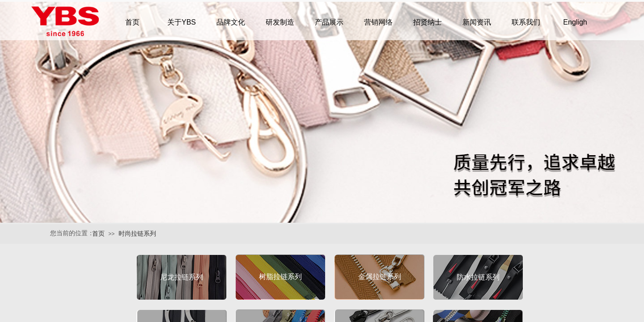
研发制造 (280, 22)
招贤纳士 (428, 22)
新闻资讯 (477, 22)
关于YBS (182, 22)
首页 (98, 234)
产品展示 (329, 22)
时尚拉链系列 (137, 234)
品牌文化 (231, 22)
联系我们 (526, 22)
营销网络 (378, 22)
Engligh (575, 22)
